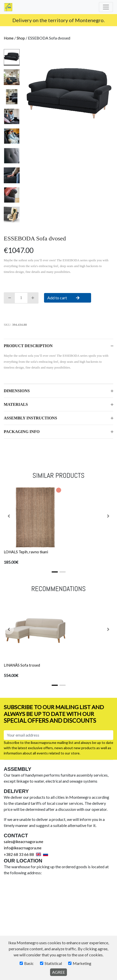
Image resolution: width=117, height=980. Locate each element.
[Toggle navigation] (106, 7)
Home (9, 38)
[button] (9, 516)
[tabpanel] (69, 93)
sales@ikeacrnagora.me (24, 842)
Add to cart (68, 298)
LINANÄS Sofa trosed (22, 665)
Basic (29, 963)
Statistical (53, 963)
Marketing (82, 963)
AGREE (58, 972)
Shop (21, 38)
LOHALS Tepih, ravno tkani (26, 552)
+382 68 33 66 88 (19, 854)
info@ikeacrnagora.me (68, 20)
